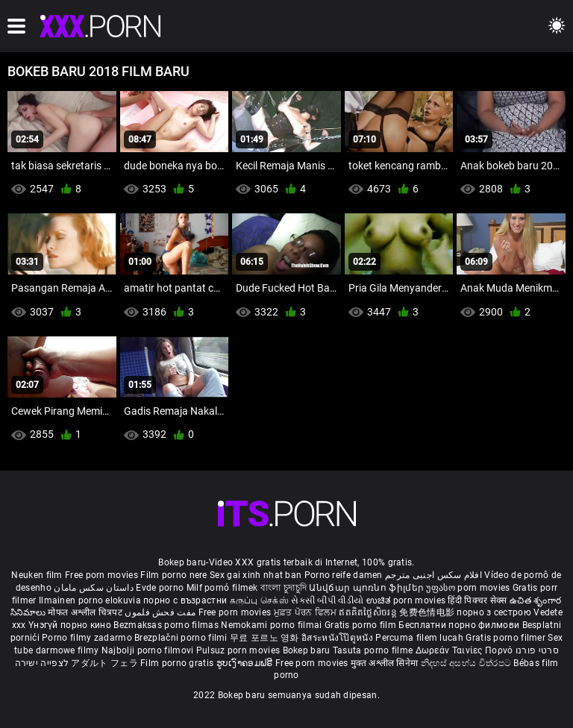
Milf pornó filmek (222, 588)
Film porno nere (174, 575)
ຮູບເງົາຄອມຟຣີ (246, 663)
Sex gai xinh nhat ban (256, 575)
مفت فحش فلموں (161, 612)
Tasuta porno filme (374, 650)
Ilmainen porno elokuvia (91, 600)
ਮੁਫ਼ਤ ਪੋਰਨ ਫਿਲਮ (307, 612)
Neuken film (37, 575)
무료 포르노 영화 (266, 638)
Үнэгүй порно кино (71, 625)
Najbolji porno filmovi (148, 650)
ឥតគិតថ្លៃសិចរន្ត (369, 612)
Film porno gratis (178, 663)
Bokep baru (307, 650)
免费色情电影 (428, 612)
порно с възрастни (185, 600)
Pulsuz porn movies (239, 650)
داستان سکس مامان (94, 588)
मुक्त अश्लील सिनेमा (386, 663)
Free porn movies (103, 575)
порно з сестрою (494, 612)
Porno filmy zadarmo (88, 638)
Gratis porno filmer (507, 638)
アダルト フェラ (104, 663)
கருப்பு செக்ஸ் (259, 600)
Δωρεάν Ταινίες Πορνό (466, 650)
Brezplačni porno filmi (182, 638)
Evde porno (160, 588)
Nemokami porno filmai (273, 625)
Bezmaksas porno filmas (167, 625)
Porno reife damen (344, 575)
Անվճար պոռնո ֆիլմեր (367, 588)
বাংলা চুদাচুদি (284, 588)
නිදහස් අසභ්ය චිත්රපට (467, 663)
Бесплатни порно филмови (460, 625)
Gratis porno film (361, 625)
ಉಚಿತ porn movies (407, 600)
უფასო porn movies (469, 588)
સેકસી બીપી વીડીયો (327, 600)
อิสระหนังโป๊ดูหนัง (338, 638)
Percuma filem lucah (420, 638)
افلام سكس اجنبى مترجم (433, 575)
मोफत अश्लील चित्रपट (86, 612)
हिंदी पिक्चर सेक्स (477, 600)
